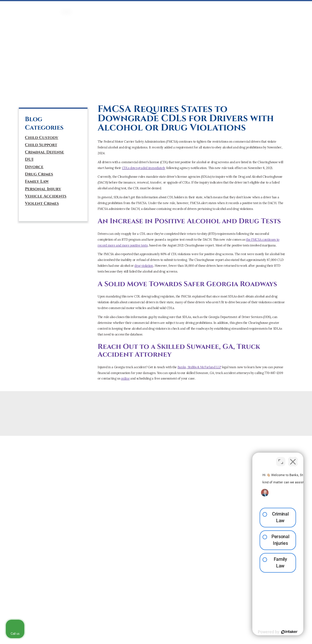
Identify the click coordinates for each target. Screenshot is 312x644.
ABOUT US (257, 7)
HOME (66, 7)
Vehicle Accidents (46, 196)
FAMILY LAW (131, 7)
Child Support (41, 145)
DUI (114, 7)
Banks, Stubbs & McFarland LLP (199, 367)
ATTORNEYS (235, 7)
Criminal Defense (44, 152)
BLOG (296, 7)
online (125, 378)
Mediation (155, 7)
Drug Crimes (39, 174)
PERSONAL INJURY (184, 7)
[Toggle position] (281, 459)
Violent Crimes (42, 203)
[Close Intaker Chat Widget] (293, 459)
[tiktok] (49, 91)
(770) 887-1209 (44, 69)
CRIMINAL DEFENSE (91, 7)
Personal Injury (43, 189)
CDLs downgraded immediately (144, 168)
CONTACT (279, 7)
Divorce (34, 167)
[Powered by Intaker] (263, 632)
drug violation (144, 266)
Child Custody (42, 138)
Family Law (37, 181)
